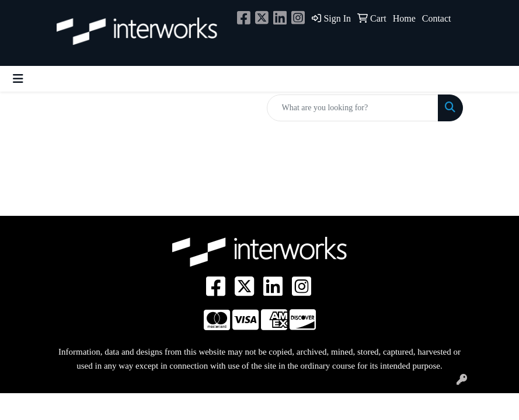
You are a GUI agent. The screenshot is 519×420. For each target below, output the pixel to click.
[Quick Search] (353, 108)
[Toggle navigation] (18, 79)
